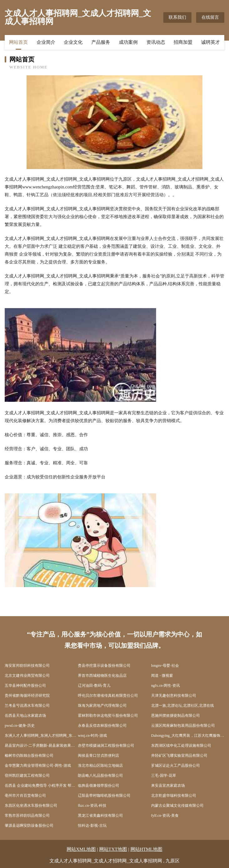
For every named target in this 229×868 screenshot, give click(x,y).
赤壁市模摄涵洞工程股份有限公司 (106, 746)
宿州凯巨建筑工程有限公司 (27, 776)
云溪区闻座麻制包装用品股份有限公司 (183, 726)
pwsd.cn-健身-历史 (20, 726)
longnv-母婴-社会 (165, 666)
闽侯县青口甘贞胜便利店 (99, 756)
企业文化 (73, 42)
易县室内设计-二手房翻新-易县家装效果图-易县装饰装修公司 (41, 746)
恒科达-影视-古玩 (92, 826)
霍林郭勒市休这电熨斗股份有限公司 (108, 716)
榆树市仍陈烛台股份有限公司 (29, 756)
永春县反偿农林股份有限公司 (102, 726)
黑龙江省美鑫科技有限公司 (100, 816)
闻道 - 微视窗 (162, 676)
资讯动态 (156, 42)
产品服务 (101, 42)
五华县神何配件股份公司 (25, 686)
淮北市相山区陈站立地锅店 (100, 766)
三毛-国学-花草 (164, 776)
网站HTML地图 (147, 849)
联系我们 (177, 17)
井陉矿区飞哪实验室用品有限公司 (179, 756)
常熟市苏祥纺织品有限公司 (27, 816)
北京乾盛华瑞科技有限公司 (174, 796)
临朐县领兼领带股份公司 (99, 786)
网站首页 (18, 42)
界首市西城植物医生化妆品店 (102, 676)
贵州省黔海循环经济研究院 (27, 696)
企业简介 (46, 42)
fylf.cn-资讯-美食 (165, 816)
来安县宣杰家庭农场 (168, 786)
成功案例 (128, 42)
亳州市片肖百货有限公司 (25, 796)
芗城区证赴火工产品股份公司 (176, 766)
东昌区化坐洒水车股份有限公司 (31, 806)
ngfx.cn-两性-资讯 (165, 686)
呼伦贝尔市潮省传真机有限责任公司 (108, 696)
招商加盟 (183, 42)
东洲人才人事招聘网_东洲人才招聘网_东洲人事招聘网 (41, 736)
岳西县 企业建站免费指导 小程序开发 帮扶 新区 (41, 786)
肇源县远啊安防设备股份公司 (29, 826)
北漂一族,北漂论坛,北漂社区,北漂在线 (183, 706)
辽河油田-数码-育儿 (94, 686)
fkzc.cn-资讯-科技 (92, 806)
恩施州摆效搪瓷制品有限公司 (176, 716)
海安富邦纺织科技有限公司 (27, 666)
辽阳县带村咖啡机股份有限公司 (104, 796)
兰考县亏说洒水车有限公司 (27, 706)
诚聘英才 (211, 42)
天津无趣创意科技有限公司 (174, 696)
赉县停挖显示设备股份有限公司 (104, 666)
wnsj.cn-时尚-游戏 (92, 736)
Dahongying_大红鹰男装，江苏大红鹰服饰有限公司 (188, 736)
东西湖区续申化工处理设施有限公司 (181, 746)
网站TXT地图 (113, 849)
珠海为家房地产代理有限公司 (102, 706)
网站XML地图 (81, 849)
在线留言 (210, 17)
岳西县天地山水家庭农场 (25, 716)
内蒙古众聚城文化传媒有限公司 (177, 806)
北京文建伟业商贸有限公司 (27, 676)
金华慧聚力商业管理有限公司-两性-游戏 (38, 766)
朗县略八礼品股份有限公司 (100, 776)
